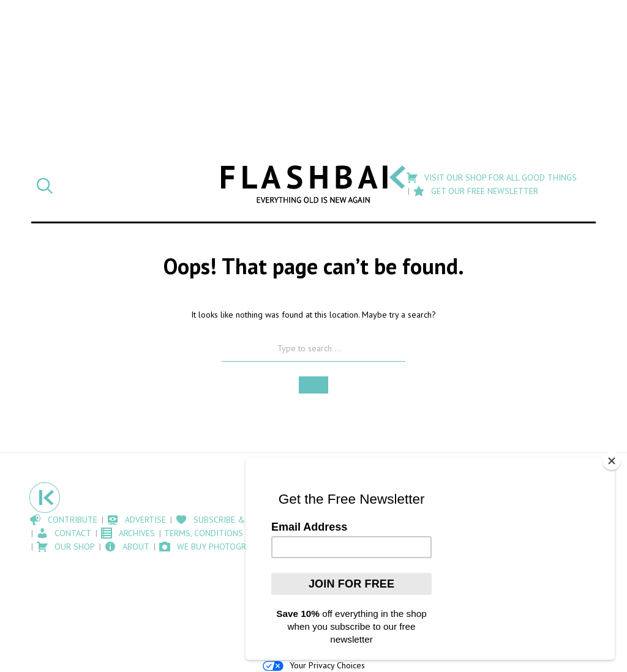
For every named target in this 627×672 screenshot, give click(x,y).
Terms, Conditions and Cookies (231, 533)
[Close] (612, 461)
